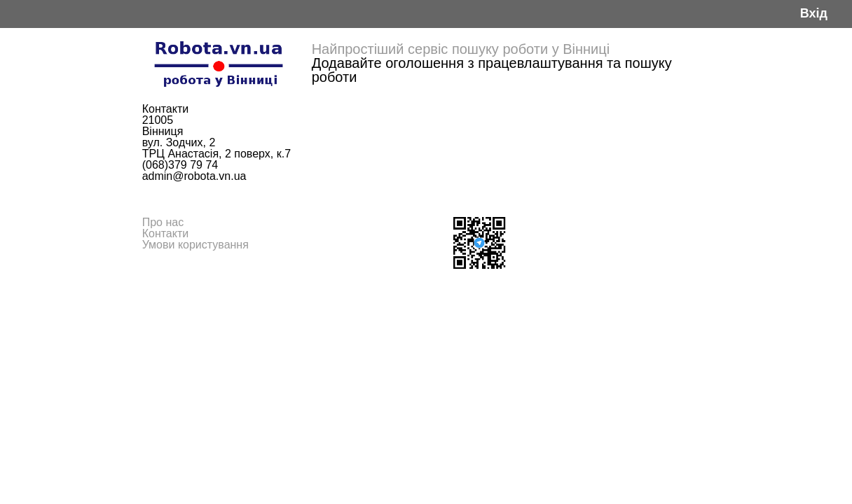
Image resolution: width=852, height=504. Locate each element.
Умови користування (195, 245)
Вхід (814, 14)
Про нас (163, 222)
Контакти (166, 233)
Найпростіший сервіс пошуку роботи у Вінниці (461, 49)
